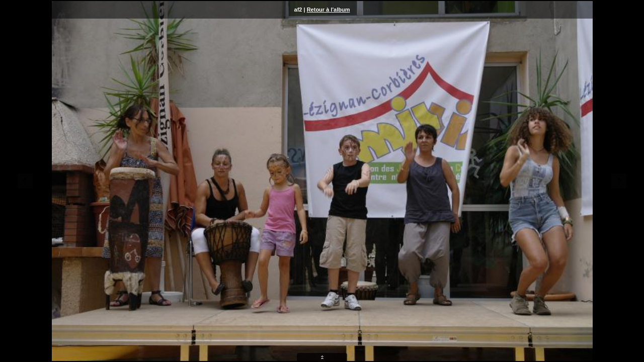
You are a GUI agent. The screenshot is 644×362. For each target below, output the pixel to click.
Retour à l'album (329, 10)
